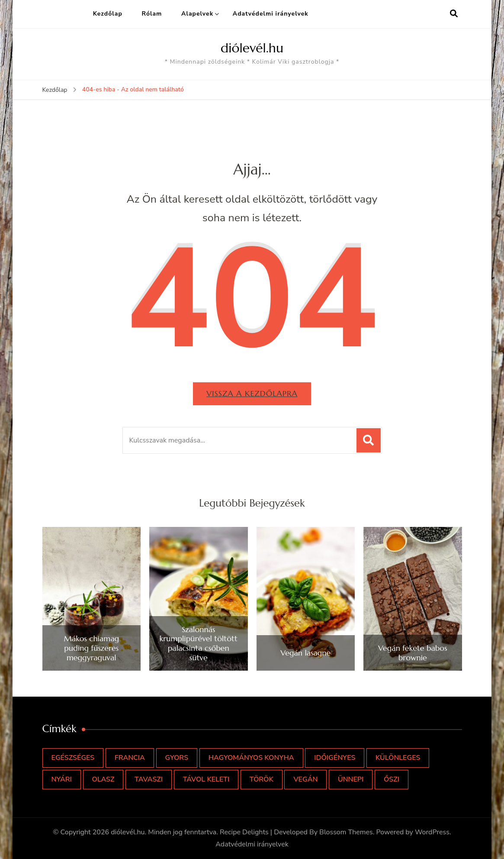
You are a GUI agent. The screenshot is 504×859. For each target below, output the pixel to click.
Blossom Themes (346, 832)
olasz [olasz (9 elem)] (103, 779)
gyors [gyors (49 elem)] (177, 758)
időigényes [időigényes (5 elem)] (335, 758)
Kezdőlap (108, 14)
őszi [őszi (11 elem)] (392, 779)
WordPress (432, 832)
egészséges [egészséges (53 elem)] (73, 758)
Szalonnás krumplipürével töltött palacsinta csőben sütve (199, 643)
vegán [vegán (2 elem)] (305, 779)
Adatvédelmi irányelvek (271, 14)
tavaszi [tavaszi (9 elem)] (149, 779)
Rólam (152, 14)
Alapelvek (197, 14)
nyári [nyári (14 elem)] (62, 779)
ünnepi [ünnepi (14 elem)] (351, 779)
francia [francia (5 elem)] (130, 758)
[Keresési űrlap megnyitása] (454, 14)
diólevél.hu (252, 48)
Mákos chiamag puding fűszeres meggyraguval (91, 648)
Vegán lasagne (305, 653)
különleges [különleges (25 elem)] (398, 758)
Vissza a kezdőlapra (252, 393)
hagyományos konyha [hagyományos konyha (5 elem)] (251, 758)
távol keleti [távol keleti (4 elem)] (206, 779)
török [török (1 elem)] (262, 779)
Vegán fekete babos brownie (413, 653)
